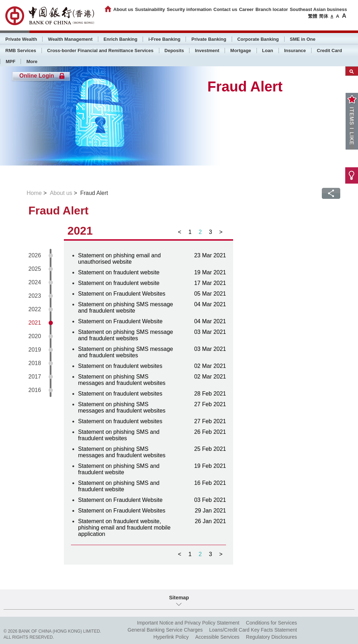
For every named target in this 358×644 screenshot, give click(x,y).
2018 (35, 363)
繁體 (313, 16)
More (32, 61)
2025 (35, 269)
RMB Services (21, 51)
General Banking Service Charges (165, 630)
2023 (35, 296)
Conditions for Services (271, 623)
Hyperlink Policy (171, 637)
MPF (10, 61)
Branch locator (272, 9)
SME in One (303, 39)
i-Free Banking (164, 39)
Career (246, 9)
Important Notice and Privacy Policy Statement (188, 623)
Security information (189, 9)
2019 (35, 350)
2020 (35, 336)
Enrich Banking (120, 39)
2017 (35, 377)
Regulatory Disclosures (271, 637)
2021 (35, 323)
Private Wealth (21, 39)
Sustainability (150, 9)
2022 (35, 309)
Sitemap (179, 598)
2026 (35, 255)
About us (123, 9)
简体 (324, 16)
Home (34, 193)
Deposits (174, 51)
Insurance (295, 51)
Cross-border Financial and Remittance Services (100, 51)
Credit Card (329, 51)
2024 (35, 282)
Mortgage (241, 51)
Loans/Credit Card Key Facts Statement (253, 630)
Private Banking (209, 39)
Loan (268, 51)
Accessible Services (217, 637)
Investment (207, 51)
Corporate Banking (258, 39)
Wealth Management (70, 39)
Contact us (225, 9)
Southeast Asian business (318, 9)
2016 (35, 390)
